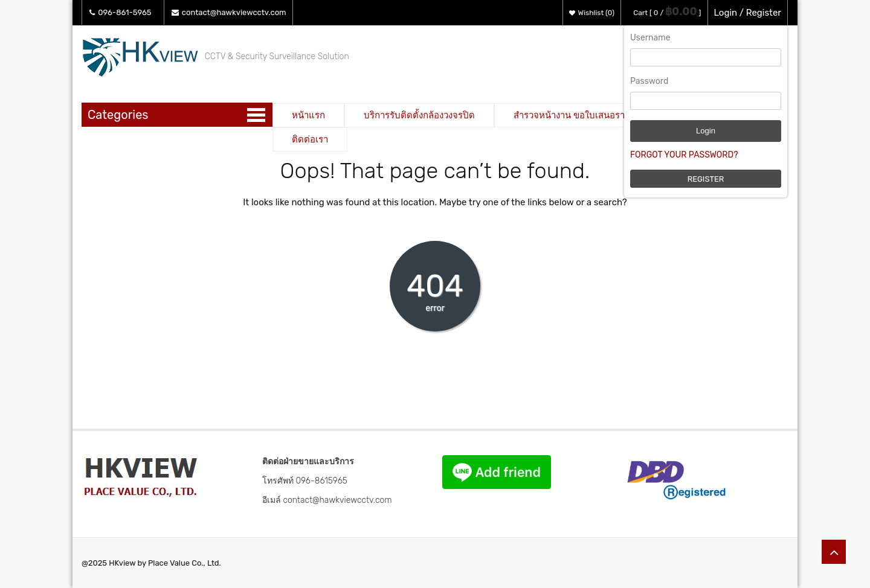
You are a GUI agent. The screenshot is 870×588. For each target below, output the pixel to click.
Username (650, 38)
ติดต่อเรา (310, 139)
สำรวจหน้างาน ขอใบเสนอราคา (575, 115)
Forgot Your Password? (684, 155)
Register (706, 179)
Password (649, 81)
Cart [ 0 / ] (667, 13)
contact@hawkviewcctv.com (229, 12)
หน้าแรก (308, 115)
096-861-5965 (121, 12)
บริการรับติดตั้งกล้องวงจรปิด (419, 115)
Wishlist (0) (592, 13)
